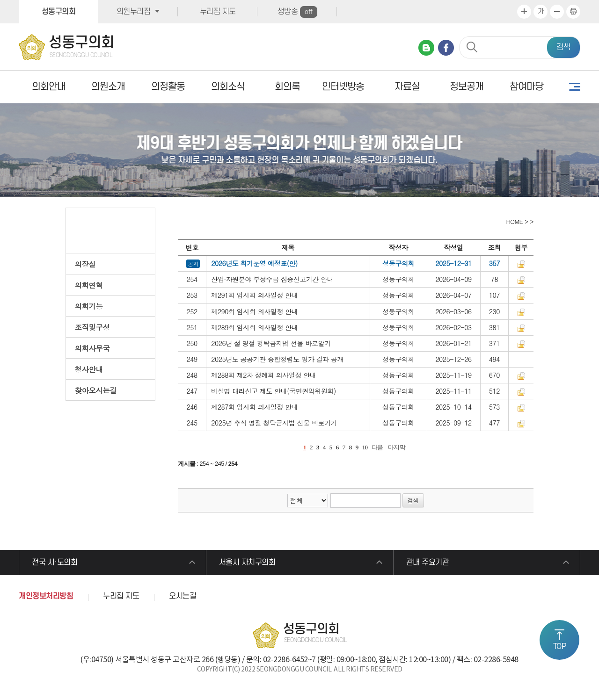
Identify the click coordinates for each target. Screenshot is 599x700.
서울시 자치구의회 (247, 563)
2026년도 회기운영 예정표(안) (254, 263)
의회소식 (228, 87)
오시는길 (183, 596)
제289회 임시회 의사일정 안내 (254, 327)
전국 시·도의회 (55, 563)
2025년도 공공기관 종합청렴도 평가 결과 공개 (277, 359)
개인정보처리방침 (46, 596)
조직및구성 (92, 327)
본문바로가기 (0, 0)
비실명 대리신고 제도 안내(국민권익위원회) (274, 391)
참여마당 (526, 87)
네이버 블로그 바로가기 (426, 48)
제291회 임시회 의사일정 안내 (254, 295)
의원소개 (108, 87)
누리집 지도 (218, 12)
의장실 (85, 264)
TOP (560, 647)
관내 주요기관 (428, 563)
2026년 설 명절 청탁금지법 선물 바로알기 (271, 343)
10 (365, 447)
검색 (563, 47)
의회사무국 (92, 348)
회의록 (287, 87)
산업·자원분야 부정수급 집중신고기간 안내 (272, 279)
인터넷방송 (343, 87)
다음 (377, 447)
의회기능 (89, 306)
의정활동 (168, 87)
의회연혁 (89, 285)
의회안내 (49, 87)
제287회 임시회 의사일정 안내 (254, 407)
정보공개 (467, 87)
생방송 (297, 12)
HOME (514, 221)
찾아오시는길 (96, 390)
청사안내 (89, 369)
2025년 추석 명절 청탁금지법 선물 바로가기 (274, 423)
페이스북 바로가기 (446, 48)
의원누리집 (134, 12)
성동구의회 (59, 12)
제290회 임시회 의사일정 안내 (254, 311)
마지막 (397, 447)
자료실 (407, 87)
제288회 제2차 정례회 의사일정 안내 (263, 375)
